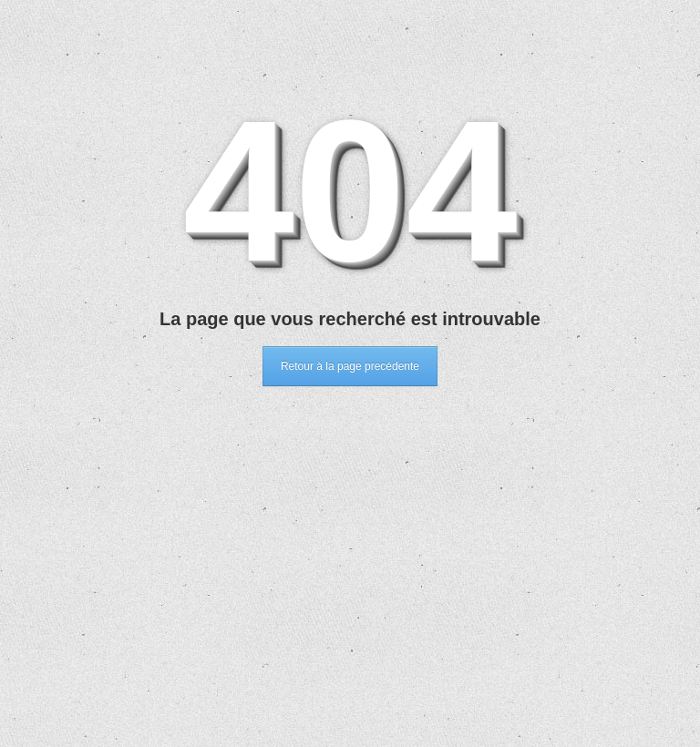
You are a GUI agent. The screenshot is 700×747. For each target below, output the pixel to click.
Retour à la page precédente (350, 366)
